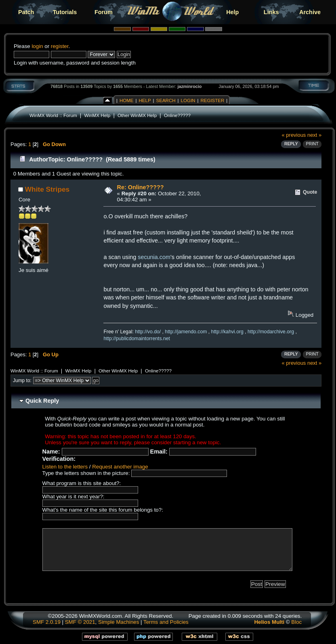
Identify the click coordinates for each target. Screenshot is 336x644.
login (37, 46)
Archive (310, 12)
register (60, 46)
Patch (26, 12)
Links (271, 12)
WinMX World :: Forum (53, 115)
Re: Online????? (141, 187)
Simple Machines (119, 622)
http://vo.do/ (148, 332)
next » (314, 135)
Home (127, 100)
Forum (104, 12)
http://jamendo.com (186, 332)
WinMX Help (97, 115)
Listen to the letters (65, 467)
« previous (294, 135)
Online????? (177, 115)
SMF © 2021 (80, 622)
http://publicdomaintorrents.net (137, 339)
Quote (310, 192)
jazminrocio (189, 86)
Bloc (296, 622)
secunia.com (154, 257)
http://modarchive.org (271, 332)
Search (166, 100)
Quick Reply (42, 401)
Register (212, 100)
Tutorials (65, 12)
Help (232, 12)
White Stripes (47, 189)
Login (188, 100)
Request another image (120, 467)
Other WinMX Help (137, 115)
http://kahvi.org (227, 332)
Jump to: (22, 381)
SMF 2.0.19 (47, 622)
